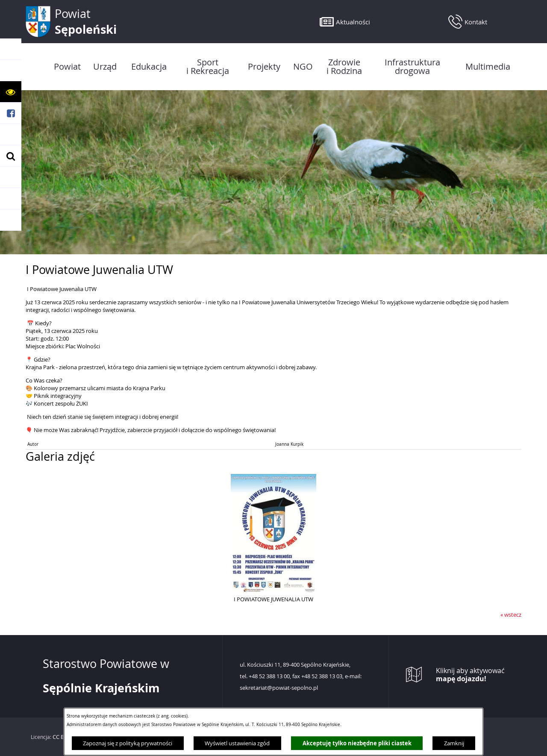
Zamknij (454, 743)
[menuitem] (67, 67)
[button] (11, 92)
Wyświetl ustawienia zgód (237, 743)
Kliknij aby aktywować (470, 675)
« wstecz (511, 615)
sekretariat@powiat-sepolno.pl (279, 688)
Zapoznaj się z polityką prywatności (128, 743)
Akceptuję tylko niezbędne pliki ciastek (357, 743)
